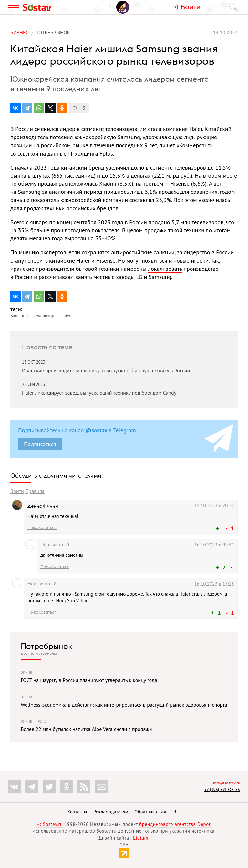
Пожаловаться (42, 527)
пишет (167, 145)
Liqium (141, 838)
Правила (35, 491)
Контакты (77, 812)
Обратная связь (151, 812)
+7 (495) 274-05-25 (222, 790)
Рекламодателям (111, 812)
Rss (177, 812)
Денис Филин (43, 506)
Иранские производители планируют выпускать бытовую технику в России (106, 370)
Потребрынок (46, 646)
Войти (17, 491)
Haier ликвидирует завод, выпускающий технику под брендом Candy (99, 393)
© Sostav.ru (50, 824)
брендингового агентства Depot (175, 824)
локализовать (165, 269)
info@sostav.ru (227, 783)
